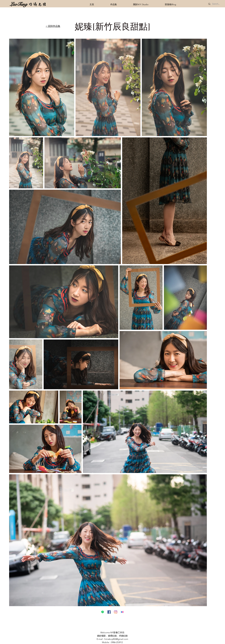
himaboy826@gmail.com (116, 639)
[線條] (103, 612)
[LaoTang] (18, 4)
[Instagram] (116, 612)
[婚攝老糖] (37, 4)
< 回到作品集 (53, 26)
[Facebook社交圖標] (109, 612)
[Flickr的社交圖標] (122, 612)
